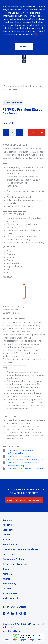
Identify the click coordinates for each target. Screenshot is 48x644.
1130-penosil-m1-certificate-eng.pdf (25, 469)
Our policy (40, 34)
